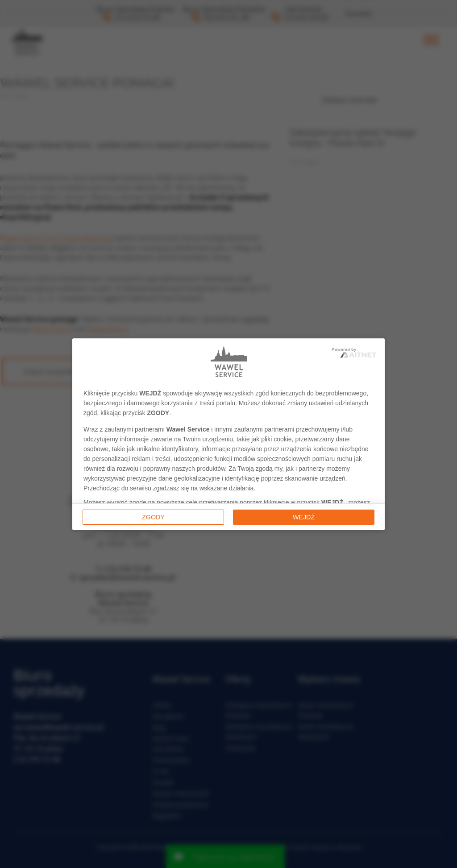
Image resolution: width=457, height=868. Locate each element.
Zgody (153, 517)
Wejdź (304, 517)
